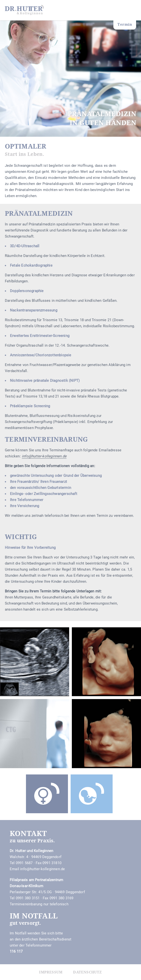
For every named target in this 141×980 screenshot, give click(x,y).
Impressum (51, 972)
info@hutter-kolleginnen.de (42, 869)
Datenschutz (87, 972)
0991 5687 (24, 863)
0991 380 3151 (28, 898)
